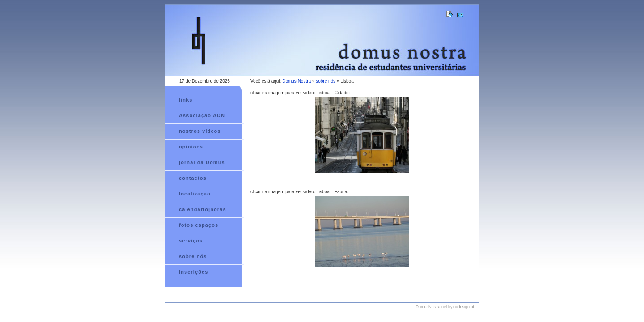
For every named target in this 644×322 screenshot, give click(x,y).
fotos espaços (199, 225)
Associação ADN (202, 115)
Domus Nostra (297, 81)
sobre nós (326, 81)
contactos (193, 178)
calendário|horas (203, 209)
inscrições (193, 272)
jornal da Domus (202, 162)
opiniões (191, 147)
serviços (191, 241)
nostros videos (200, 131)
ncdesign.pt (464, 307)
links (186, 100)
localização (195, 194)
